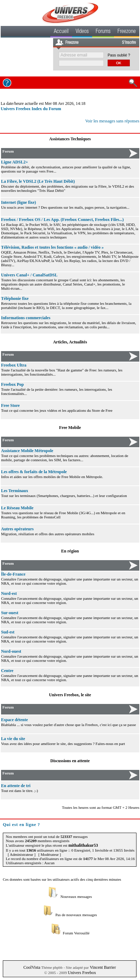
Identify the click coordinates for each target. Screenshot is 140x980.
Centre (7, 671)
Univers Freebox (82, 973)
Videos (82, 32)
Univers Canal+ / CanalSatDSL (29, 275)
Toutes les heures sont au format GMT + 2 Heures (101, 807)
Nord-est (9, 593)
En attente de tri (16, 786)
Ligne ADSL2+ (15, 162)
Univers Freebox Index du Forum (31, 109)
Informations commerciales (26, 318)
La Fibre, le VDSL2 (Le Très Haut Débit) (38, 181)
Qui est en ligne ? (21, 825)
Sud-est (8, 632)
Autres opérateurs (17, 529)
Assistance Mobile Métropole (27, 451)
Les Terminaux (15, 491)
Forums (103, 32)
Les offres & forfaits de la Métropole (34, 472)
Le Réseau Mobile (17, 508)
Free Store (10, 405)
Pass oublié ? (119, 55)
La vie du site (13, 739)
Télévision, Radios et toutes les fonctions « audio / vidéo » (52, 247)
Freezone (127, 32)
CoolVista (32, 967)
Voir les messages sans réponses (112, 121)
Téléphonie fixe (15, 298)
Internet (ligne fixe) (18, 202)
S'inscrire (129, 43)
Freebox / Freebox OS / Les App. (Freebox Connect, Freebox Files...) (62, 220)
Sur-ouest (10, 613)
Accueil (61, 32)
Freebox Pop (12, 384)
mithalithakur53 (83, 845)
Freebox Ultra (14, 365)
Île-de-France (13, 574)
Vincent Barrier (103, 967)
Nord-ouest (11, 651)
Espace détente (14, 720)
